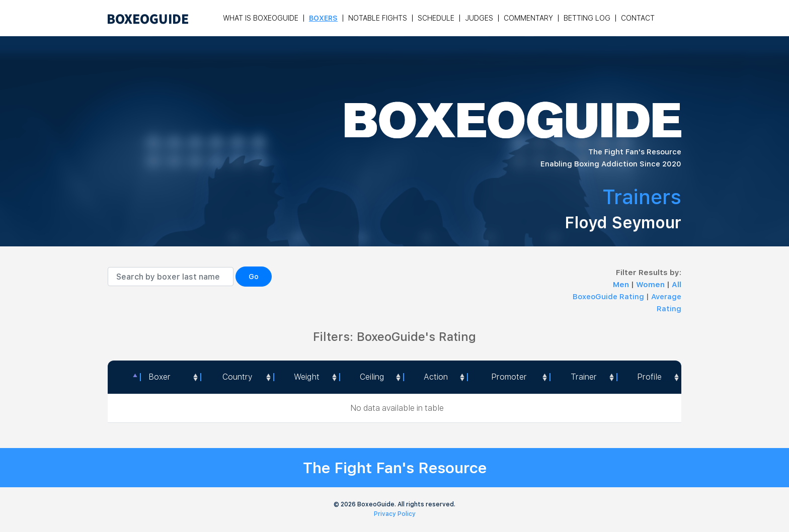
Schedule (436, 18)
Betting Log (587, 18)
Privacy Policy (395, 514)
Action (436, 377)
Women (651, 285)
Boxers (323, 18)
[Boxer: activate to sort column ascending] (170, 377)
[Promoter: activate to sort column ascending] (508, 377)
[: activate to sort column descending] (124, 377)
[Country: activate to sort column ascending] (236, 377)
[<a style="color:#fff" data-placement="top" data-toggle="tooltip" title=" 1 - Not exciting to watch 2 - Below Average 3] (435, 377)
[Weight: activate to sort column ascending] (306, 377)
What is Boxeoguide (261, 18)
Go (254, 277)
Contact (638, 18)
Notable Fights (378, 18)
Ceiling (372, 377)
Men (622, 285)
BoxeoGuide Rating (608, 297)
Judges (479, 18)
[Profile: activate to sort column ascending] (649, 377)
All (677, 285)
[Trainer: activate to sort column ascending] (583, 377)
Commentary (528, 18)
